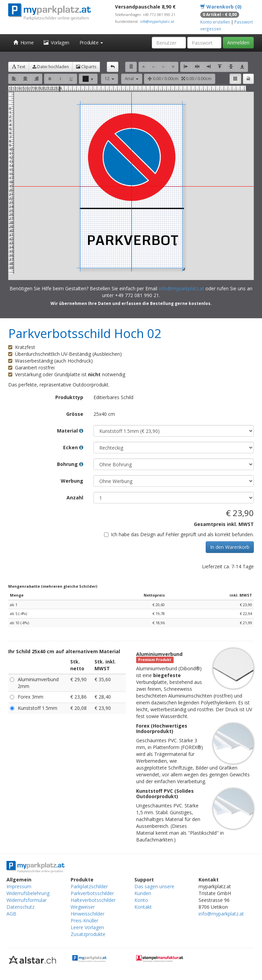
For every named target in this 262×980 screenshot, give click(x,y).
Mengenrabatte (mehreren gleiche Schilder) (53, 586)
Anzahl (75, 498)
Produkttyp (69, 397)
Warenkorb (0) (221, 7)
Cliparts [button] (86, 67)
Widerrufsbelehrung (28, 893)
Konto (141, 900)
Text (19, 67)
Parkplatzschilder (89, 886)
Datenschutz (20, 907)
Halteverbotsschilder (93, 900)
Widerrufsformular (27, 900)
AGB (11, 914)
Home (23, 42)
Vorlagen (56, 42)
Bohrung (70, 464)
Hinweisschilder (88, 914)
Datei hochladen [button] (51, 67)
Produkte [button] (91, 42)
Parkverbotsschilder (92, 893)
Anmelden (238, 42)
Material (70, 431)
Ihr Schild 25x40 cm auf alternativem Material (64, 651)
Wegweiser (83, 907)
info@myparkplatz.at (157, 21)
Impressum (19, 886)
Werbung (72, 481)
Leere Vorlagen (87, 927)
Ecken (73, 447)
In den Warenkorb (230, 547)
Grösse (75, 414)
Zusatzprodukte (88, 934)
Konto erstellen (215, 22)
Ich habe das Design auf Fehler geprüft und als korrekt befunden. (179, 534)
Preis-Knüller (84, 920)
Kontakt (143, 907)
